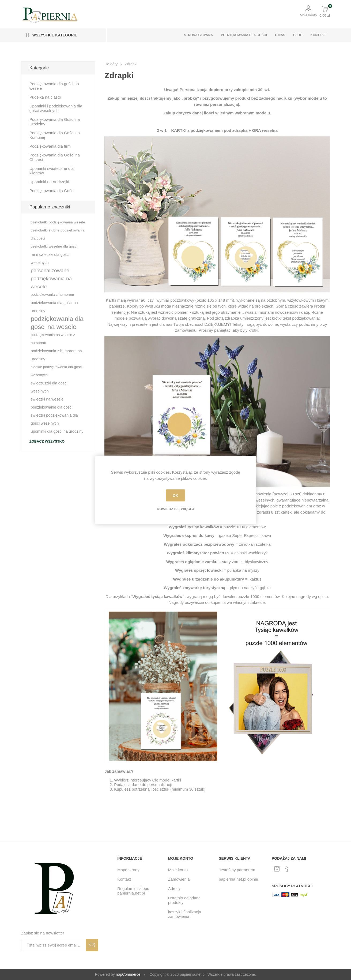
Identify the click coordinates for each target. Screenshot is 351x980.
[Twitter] (277, 869)
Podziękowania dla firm (50, 146)
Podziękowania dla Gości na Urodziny (55, 122)
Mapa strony (128, 870)
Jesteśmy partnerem (237, 870)
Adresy (174, 889)
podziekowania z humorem (52, 295)
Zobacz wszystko (47, 441)
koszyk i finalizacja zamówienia (185, 914)
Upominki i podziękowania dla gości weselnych (56, 108)
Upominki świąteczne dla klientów (52, 171)
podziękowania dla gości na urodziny (54, 307)
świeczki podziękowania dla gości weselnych (54, 419)
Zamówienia (179, 879)
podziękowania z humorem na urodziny (56, 355)
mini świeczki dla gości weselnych (50, 259)
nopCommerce (128, 974)
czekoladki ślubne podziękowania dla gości (58, 234)
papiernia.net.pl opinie (238, 879)
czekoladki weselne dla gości (54, 246)
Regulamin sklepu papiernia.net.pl (133, 891)
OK (176, 495)
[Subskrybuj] (53, 945)
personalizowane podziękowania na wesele (51, 278)
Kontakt (124, 879)
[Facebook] (287, 869)
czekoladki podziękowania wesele (58, 222)
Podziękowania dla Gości (52, 191)
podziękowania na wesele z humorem (53, 339)
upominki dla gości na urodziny (57, 431)
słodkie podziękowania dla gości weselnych (57, 371)
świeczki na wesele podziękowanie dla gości (52, 403)
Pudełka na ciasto (45, 97)
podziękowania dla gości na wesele (57, 323)
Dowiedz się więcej (176, 509)
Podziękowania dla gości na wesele (54, 86)
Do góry (111, 64)
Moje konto (308, 15)
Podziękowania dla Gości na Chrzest (55, 157)
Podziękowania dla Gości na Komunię (55, 135)
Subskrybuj (92, 945)
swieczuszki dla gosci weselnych (49, 387)
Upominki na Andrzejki (49, 182)
